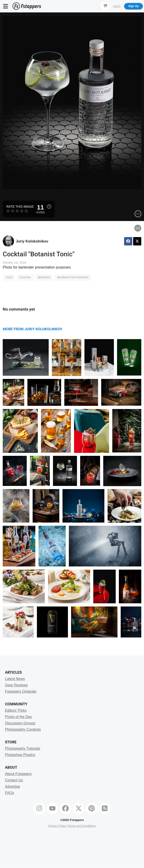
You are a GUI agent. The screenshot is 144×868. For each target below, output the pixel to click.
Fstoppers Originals (21, 691)
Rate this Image (20, 207)
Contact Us (14, 780)
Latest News (15, 679)
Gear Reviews (16, 685)
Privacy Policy (57, 826)
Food (9, 277)
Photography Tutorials (23, 748)
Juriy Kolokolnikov (32, 241)
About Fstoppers (18, 774)
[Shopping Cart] (105, 6)
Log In (117, 6)
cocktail (25, 277)
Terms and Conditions (82, 826)
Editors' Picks (16, 710)
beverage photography (73, 277)
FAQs (10, 793)
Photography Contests (23, 729)
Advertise (13, 786)
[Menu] (6, 6)
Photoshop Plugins (20, 755)
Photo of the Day (18, 717)
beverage (44, 277)
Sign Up (133, 6)
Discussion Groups (20, 723)
